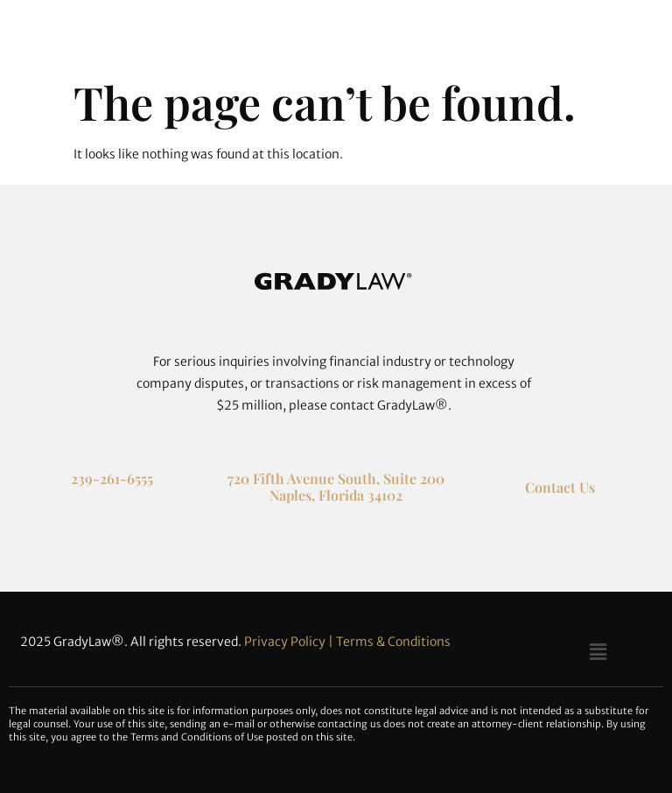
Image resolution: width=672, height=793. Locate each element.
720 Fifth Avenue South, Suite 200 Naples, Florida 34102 (336, 487)
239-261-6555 (112, 478)
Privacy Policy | (290, 642)
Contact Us (560, 487)
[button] (598, 652)
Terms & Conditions (393, 642)
